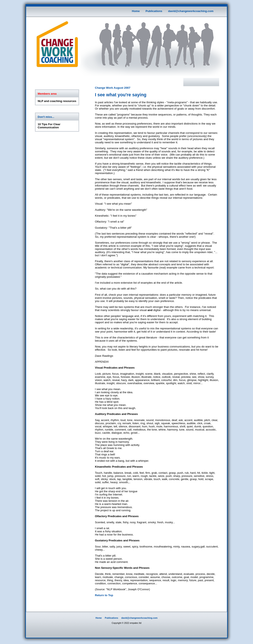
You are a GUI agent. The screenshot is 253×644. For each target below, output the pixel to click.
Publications (154, 11)
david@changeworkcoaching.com (191, 11)
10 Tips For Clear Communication (49, 126)
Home (136, 11)
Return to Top (104, 595)
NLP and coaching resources (57, 101)
